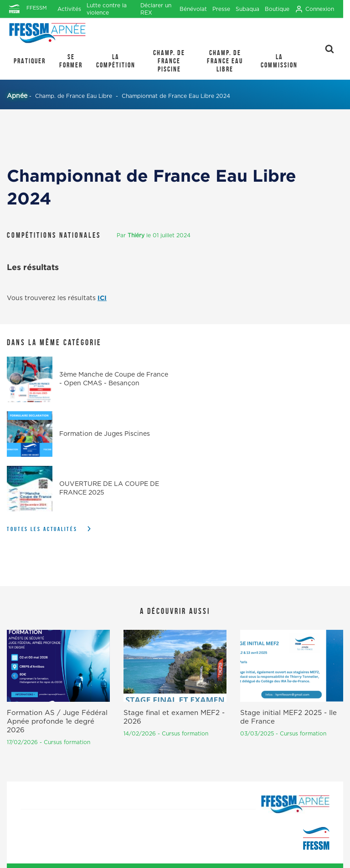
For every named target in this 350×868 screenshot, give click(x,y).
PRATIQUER (30, 61)
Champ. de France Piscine (169, 61)
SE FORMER (71, 61)
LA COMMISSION (279, 61)
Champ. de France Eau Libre (225, 61)
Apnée (17, 96)
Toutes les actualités (42, 529)
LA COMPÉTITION (116, 61)
